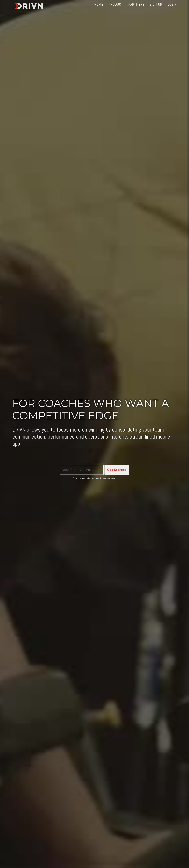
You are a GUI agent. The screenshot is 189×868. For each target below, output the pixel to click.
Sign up (156, 9)
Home (99, 9)
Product (116, 9)
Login (172, 9)
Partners (136, 9)
